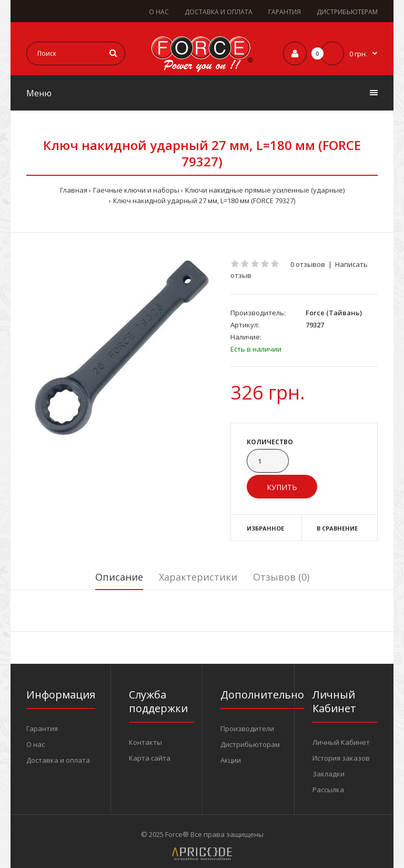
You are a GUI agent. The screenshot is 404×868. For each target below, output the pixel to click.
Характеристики (198, 577)
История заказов (341, 758)
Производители (247, 729)
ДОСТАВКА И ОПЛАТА (219, 12)
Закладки (329, 774)
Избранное (265, 528)
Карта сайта (150, 758)
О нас (36, 744)
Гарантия (42, 729)
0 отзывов (308, 264)
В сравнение (337, 528)
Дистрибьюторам (250, 744)
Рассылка (328, 790)
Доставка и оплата (58, 760)
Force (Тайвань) (334, 313)
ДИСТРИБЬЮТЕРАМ (347, 12)
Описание (119, 577)
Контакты (145, 742)
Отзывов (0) (281, 577)
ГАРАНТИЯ (285, 12)
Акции (231, 760)
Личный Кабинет (341, 742)
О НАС (159, 12)
